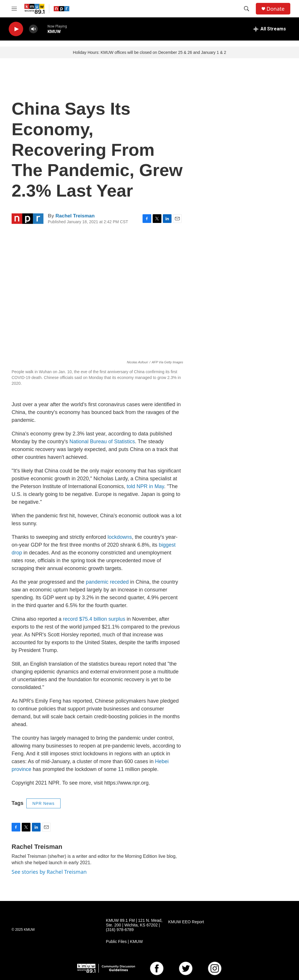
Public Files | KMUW (124, 942)
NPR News (43, 803)
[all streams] (270, 29)
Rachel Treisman (75, 216)
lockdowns (120, 537)
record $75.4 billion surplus (94, 619)
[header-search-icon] (247, 9)
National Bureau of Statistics (102, 442)
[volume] (33, 29)
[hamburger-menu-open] (14, 9)
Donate (276, 9)
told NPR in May (145, 486)
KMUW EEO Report (186, 922)
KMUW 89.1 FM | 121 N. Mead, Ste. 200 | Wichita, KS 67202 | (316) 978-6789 (134, 925)
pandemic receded (107, 582)
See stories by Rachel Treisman (49, 872)
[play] (16, 29)
